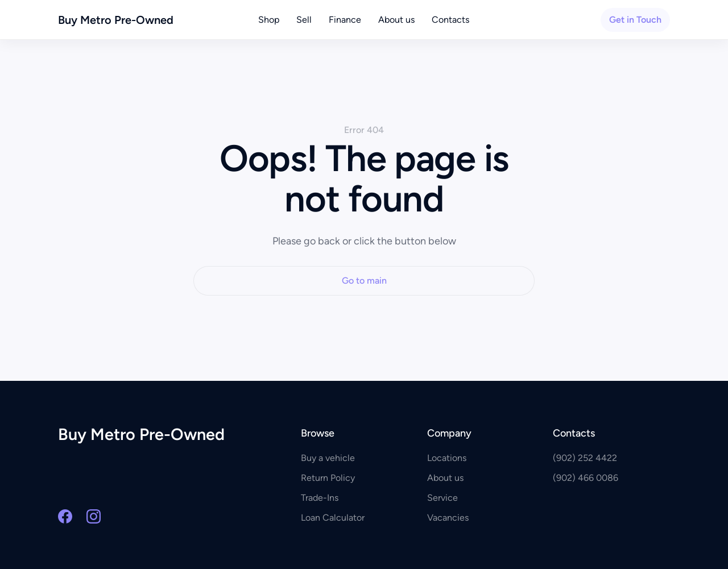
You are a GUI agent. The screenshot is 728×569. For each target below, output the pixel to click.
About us (396, 20)
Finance (345, 20)
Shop (269, 20)
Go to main (364, 281)
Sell (304, 20)
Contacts (450, 20)
